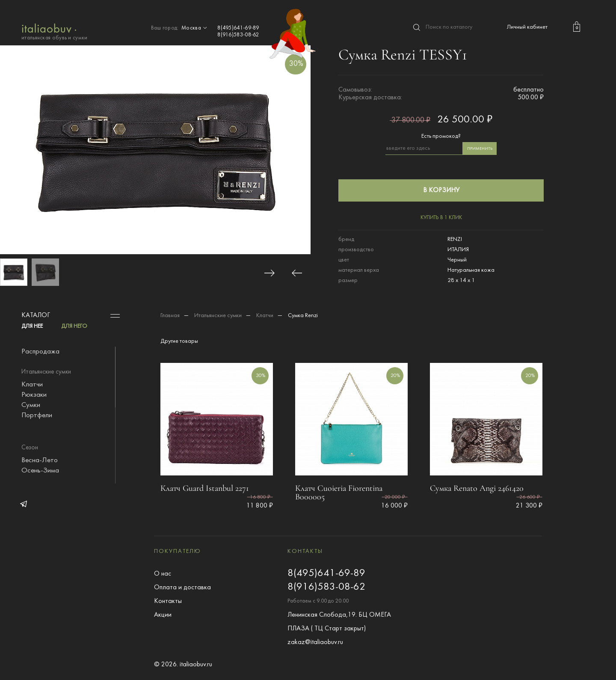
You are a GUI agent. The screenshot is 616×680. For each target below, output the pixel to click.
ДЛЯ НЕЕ (32, 326)
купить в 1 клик (441, 218)
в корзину (441, 190)
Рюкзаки (34, 395)
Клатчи (32, 385)
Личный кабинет (527, 27)
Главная (170, 316)
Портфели (37, 416)
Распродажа (40, 352)
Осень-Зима (40, 471)
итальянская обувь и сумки (55, 31)
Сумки (31, 405)
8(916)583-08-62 (238, 35)
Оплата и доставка (182, 588)
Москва (195, 28)
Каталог (36, 315)
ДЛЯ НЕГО (74, 326)
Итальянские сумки (218, 316)
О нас (163, 574)
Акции (163, 615)
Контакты (168, 601)
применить (480, 149)
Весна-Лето (40, 460)
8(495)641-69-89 (238, 28)
